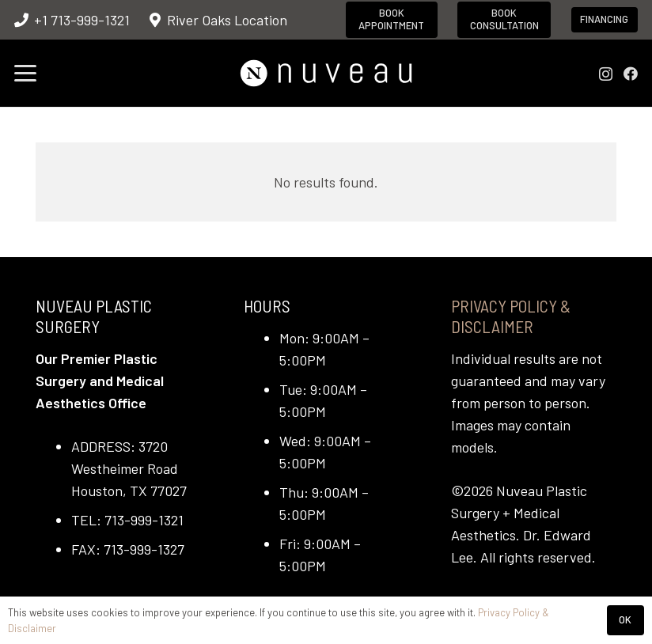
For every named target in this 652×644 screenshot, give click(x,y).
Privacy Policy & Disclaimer (511, 316)
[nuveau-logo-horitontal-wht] (326, 73)
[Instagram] (606, 74)
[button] (26, 74)
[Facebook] (631, 74)
